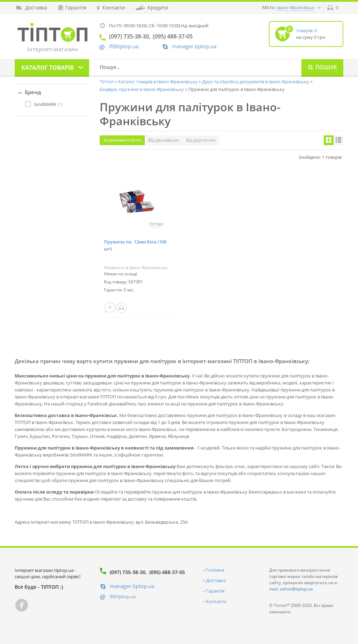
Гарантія (215, 591)
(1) (48, 104)
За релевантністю (122, 140)
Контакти (216, 601)
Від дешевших (164, 140)
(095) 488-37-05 (167, 572)
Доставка (216, 580)
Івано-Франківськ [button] (296, 7)
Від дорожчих (201, 140)
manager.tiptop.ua (194, 46)
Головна (215, 570)
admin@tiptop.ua (296, 589)
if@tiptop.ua (123, 596)
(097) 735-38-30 (128, 572)
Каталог (48, 68)
